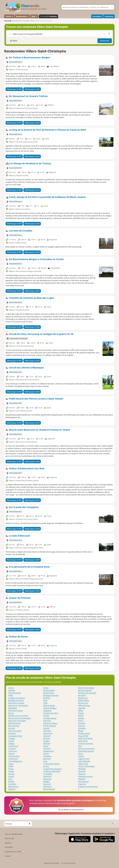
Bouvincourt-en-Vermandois (20, 718)
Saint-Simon (83, 741)
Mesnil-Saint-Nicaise (86, 688)
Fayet (45, 703)
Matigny (46, 782)
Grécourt (47, 736)
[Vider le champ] (104, 34)
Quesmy (81, 726)
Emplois (8, 843)
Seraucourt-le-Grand (86, 749)
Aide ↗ (34, 16)
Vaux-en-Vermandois (86, 766)
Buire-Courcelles (15, 731)
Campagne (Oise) (15, 736)
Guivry (46, 746)
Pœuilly (81, 718)
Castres (11, 741)
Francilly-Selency (50, 718)
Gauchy (46, 728)
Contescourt (13, 759)
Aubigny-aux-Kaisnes (17, 698)
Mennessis (47, 787)
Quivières (82, 728)
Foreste (46, 716)
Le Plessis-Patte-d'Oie (52, 771)
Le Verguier (48, 774)
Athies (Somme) (15, 693)
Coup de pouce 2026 (15, 852)
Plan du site (9, 838)
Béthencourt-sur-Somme (18, 716)
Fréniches (47, 721)
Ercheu (46, 688)
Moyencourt (83, 698)
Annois (11, 688)
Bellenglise (13, 708)
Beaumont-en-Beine (16, 703)
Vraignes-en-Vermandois (88, 787)
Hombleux (47, 756)
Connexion (109, 16)
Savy (80, 746)
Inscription (97, 16)
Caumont (12, 749)
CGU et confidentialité (14, 834)
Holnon (46, 754)
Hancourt (47, 749)
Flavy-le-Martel (49, 706)
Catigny (11, 744)
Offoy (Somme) (84, 706)
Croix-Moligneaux (15, 761)
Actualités (9, 847)
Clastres (12, 754)
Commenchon (14, 756)
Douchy (11, 774)
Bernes (11, 713)
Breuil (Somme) (14, 723)
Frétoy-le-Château (50, 723)
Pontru (81, 721)
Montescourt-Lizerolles (87, 693)
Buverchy (12, 733)
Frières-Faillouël (50, 726)
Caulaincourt (13, 746)
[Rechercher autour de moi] (109, 34)
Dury (10, 779)
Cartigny (12, 738)
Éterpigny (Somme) (51, 695)
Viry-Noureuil (83, 782)
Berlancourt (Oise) (16, 711)
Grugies (46, 741)
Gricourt (46, 738)
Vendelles (82, 769)
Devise (11, 769)
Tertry (81, 754)
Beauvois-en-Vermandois (18, 706)
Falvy (45, 701)
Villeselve (82, 779)
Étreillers (47, 698)
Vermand (82, 771)
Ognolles (82, 708)
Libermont (47, 776)
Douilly (11, 776)
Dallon (11, 766)
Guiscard (47, 744)
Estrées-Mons (49, 693)
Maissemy (47, 779)
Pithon (81, 716)
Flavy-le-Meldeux (50, 708)
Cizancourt (13, 751)
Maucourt (47, 784)
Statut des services (52, 863)
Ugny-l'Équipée (84, 761)
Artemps (12, 690)
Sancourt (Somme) (86, 744)
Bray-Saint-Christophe (17, 721)
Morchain (82, 695)
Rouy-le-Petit (83, 736)
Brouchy (12, 728)
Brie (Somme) (14, 726)
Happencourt (48, 751)
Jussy (45, 761)
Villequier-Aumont (85, 776)
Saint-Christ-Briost (85, 738)
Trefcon (81, 756)
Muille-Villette (84, 701)
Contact (8, 856)
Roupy (81, 731)
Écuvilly (11, 782)
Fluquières (47, 711)
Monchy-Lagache (85, 690)
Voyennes (82, 784)
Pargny (81, 713)
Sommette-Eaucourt (86, 751)
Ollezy (81, 711)
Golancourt (48, 733)
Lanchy (46, 766)
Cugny (11, 764)
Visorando (8, 21)
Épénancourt (13, 787)
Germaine (47, 731)
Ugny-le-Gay (83, 764)
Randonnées (22, 16)
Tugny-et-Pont (84, 759)
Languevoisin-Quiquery (52, 769)
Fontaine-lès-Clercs (51, 713)
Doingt (11, 771)
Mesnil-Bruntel (49, 789)
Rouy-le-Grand (84, 733)
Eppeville (12, 789)
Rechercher (105, 41)
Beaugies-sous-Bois (16, 701)
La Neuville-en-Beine (51, 764)
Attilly (11, 695)
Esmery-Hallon (49, 690)
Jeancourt (47, 759)
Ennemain (12, 784)
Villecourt (82, 774)
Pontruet (82, 723)
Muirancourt (83, 703)
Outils (9, 16)
